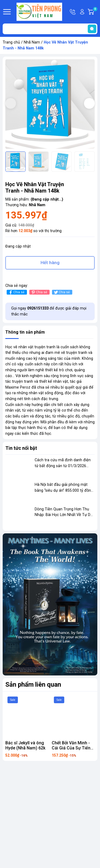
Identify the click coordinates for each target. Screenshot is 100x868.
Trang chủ (11, 42)
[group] (50, 104)
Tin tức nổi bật (21, 448)
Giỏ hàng (95, 12)
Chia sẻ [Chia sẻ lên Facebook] (16, 292)
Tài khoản (82, 12)
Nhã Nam (32, 42)
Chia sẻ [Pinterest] (39, 292)
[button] (89, 103)
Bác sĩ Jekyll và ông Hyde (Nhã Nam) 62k (25, 745)
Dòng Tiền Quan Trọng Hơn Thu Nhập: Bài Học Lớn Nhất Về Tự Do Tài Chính (64, 515)
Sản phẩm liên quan (33, 685)
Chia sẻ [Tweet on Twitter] (61, 292)
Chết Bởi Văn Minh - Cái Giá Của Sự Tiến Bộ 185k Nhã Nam (71, 748)
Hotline (73, 12)
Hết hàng (50, 263)
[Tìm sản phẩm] (50, 29)
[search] (92, 29)
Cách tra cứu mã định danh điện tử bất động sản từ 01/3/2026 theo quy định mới (63, 466)
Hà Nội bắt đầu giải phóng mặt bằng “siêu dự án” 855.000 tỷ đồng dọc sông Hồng (64, 490)
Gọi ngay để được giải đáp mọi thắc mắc (49, 311)
